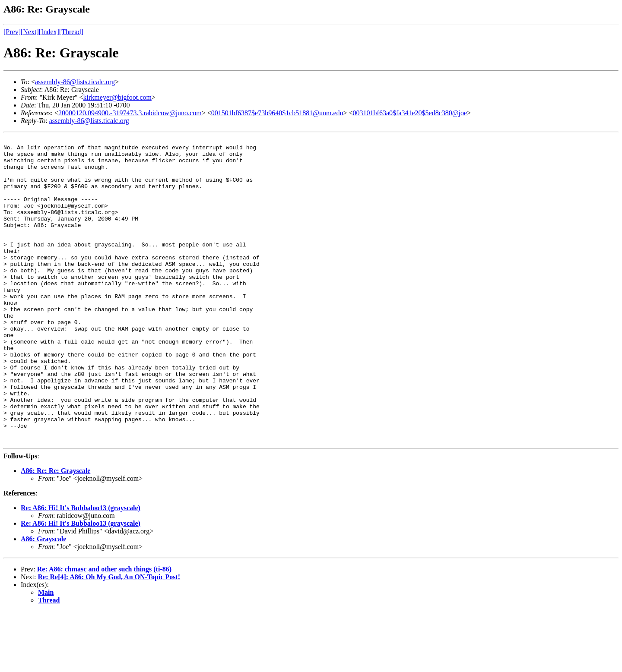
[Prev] (12, 32)
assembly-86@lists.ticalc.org (75, 82)
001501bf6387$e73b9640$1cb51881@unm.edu (277, 113)
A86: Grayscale (43, 600)
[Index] (49, 32)
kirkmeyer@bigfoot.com (117, 97)
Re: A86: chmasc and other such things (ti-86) (104, 630)
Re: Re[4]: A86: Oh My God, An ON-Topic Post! (109, 638)
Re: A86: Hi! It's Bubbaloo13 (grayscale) (81, 569)
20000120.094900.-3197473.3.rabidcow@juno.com (130, 113)
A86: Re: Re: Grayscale (56, 532)
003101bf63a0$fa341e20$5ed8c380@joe (410, 113)
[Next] (30, 32)
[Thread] (71, 32)
